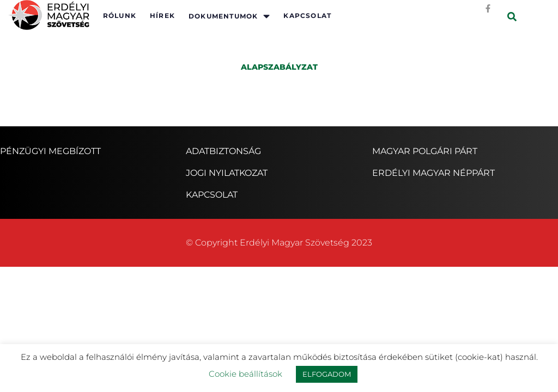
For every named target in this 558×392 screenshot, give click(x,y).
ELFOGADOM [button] (327, 374)
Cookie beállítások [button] (245, 374)
